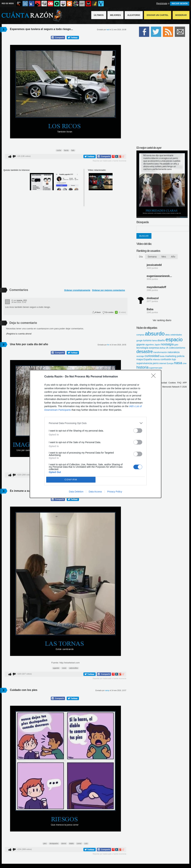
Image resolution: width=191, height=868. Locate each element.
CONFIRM (71, 480)
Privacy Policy (115, 492)
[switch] (138, 431)
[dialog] (95, 434)
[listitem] (95, 423)
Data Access (95, 492)
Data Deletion (76, 492)
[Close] (155, 377)
